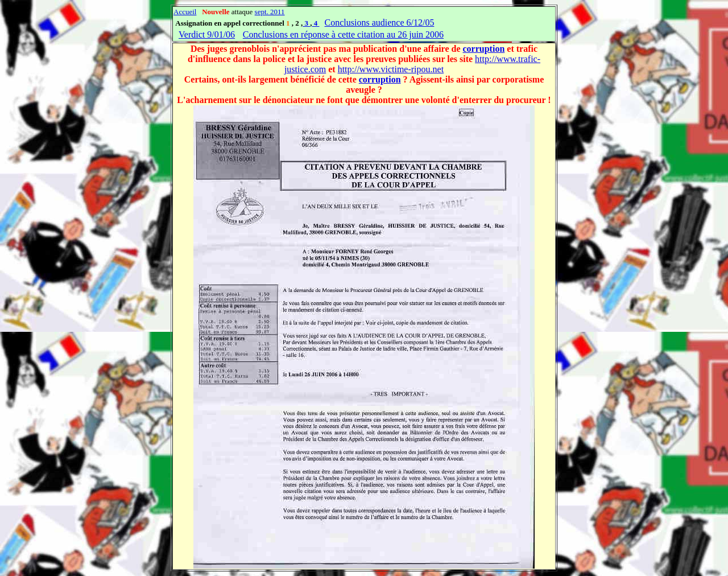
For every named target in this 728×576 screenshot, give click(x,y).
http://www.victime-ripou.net (391, 69)
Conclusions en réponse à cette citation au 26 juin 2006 (343, 34)
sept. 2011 (270, 12)
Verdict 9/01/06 (207, 34)
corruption (484, 49)
